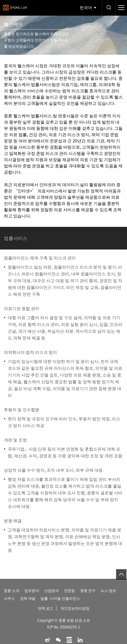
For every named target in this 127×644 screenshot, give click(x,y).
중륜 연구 (88, 595)
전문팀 (69, 595)
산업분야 (52, 595)
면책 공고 (45, 613)
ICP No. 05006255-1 (64, 631)
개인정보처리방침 (75, 613)
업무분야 (32, 595)
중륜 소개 (12, 595)
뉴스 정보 (108, 595)
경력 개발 (28, 603)
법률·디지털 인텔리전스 (60, 603)
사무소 (9, 603)
